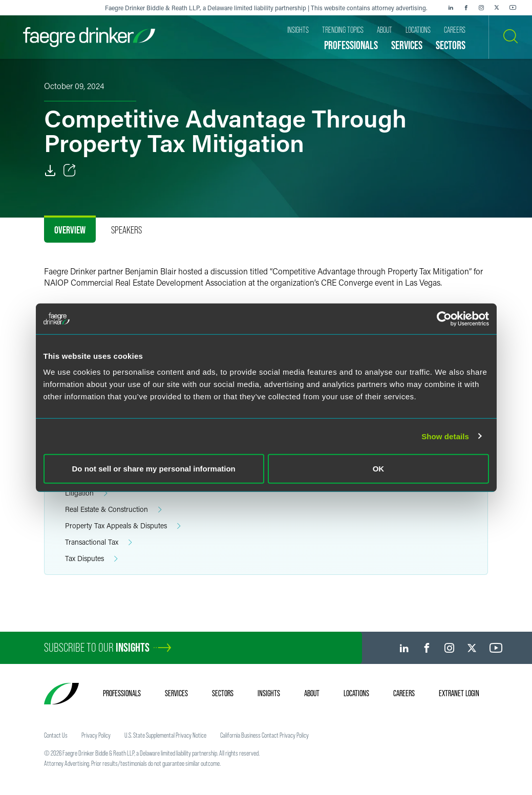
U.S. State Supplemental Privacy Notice (165, 735)
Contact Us (56, 735)
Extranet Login (459, 693)
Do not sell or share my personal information (154, 469)
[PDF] (50, 170)
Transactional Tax (99, 542)
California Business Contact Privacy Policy (264, 735)
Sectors (223, 693)
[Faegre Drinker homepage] (89, 37)
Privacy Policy (96, 735)
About (312, 693)
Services (176, 693)
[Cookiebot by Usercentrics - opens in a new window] (444, 318)
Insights (269, 693)
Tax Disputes (91, 559)
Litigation (86, 493)
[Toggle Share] (70, 170)
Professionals (122, 693)
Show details (445, 436)
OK (379, 469)
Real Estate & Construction (113, 510)
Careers (404, 693)
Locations (356, 693)
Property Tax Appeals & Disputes (123, 526)
